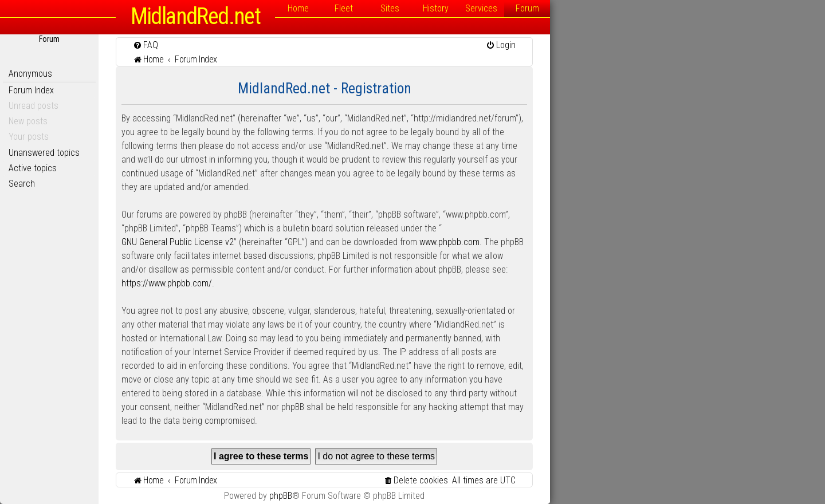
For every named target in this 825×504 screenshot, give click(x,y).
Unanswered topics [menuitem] (44, 153)
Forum (527, 8)
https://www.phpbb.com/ (167, 283)
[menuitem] (146, 45)
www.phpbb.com (449, 242)
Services (481, 8)
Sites (390, 8)
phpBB (281, 496)
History (436, 8)
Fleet (344, 8)
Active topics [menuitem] (33, 168)
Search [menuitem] (22, 184)
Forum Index (31, 90)
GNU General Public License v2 (178, 242)
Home (298, 8)
